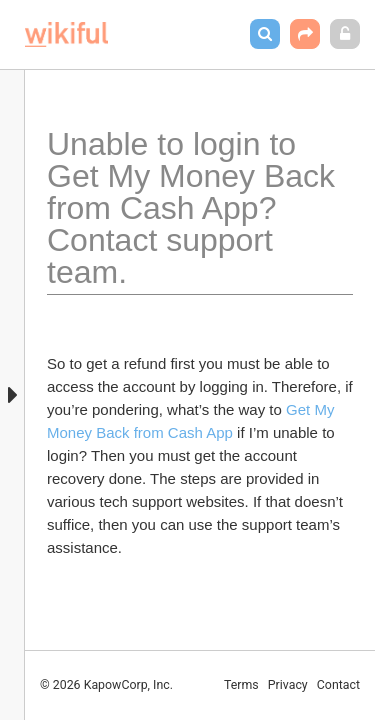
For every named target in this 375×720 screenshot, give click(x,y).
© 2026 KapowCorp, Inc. (106, 685)
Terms (241, 685)
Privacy (288, 685)
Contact (338, 685)
